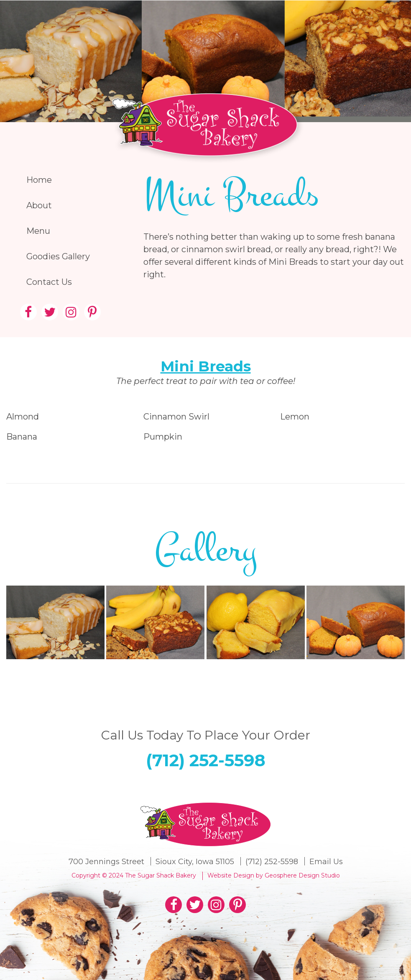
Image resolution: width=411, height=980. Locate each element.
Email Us (326, 862)
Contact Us (49, 282)
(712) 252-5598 (206, 760)
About (39, 205)
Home (39, 180)
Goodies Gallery (58, 256)
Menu (38, 231)
